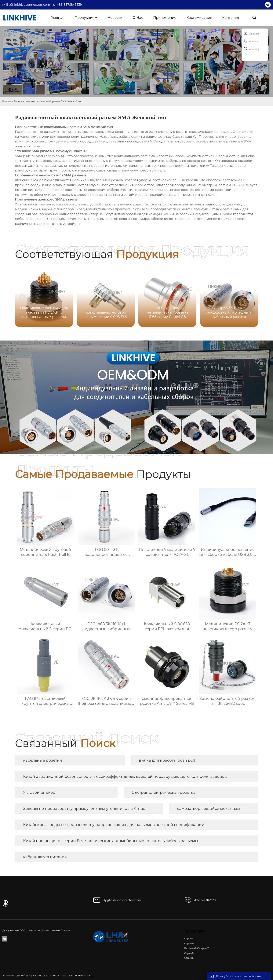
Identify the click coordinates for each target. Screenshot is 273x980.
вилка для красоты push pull (167, 760)
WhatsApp (251, 49)
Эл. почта (251, 33)
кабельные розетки (43, 760)
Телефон (251, 41)
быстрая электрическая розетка (164, 792)
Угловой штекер (39, 792)
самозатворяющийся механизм (209, 809)
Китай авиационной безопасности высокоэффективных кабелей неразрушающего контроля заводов (125, 776)
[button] (250, 298)
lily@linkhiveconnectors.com (28, 5)
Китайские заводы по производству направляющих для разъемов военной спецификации (114, 825)
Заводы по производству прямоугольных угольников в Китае (84, 809)
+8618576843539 (69, 5)
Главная (7, 101)
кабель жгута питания (45, 857)
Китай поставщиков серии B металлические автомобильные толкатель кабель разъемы (111, 841)
